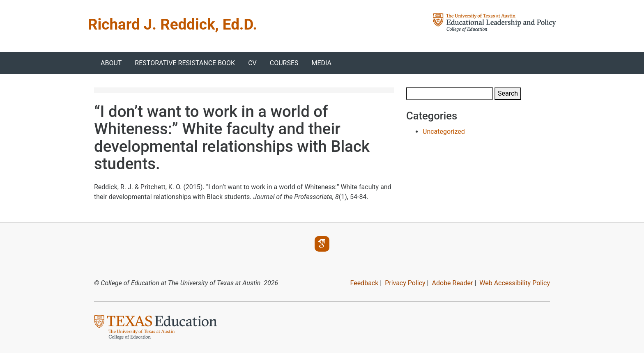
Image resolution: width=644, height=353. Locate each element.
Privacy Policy (405, 283)
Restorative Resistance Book (185, 63)
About (111, 63)
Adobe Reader (452, 283)
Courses (284, 63)
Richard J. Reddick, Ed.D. (172, 24)
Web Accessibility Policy (515, 283)
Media (322, 63)
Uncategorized (444, 132)
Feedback (364, 283)
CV (252, 63)
